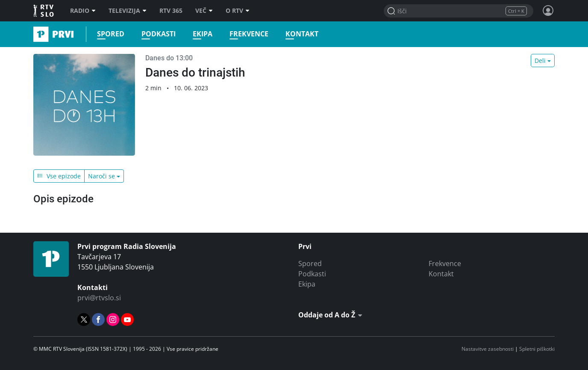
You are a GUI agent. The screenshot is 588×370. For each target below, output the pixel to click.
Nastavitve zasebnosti (488, 349)
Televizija (128, 11)
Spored (111, 34)
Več (204, 11)
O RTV (238, 11)
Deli (540, 61)
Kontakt (302, 34)
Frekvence (249, 34)
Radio (83, 11)
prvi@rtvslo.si (99, 298)
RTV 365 (171, 11)
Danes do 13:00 (169, 58)
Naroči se (101, 176)
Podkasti (159, 34)
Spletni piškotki (537, 349)
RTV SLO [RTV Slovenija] (44, 11)
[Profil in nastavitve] (548, 11)
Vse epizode (59, 176)
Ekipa (203, 34)
